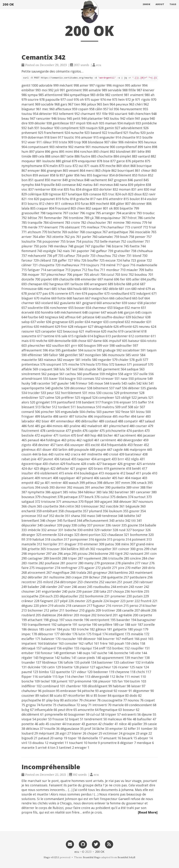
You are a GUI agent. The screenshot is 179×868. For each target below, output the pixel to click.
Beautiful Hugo (92, 857)
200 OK (8, 8)
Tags (173, 8)
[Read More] (148, 812)
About (160, 8)
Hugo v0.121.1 (51, 857)
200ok (146, 8)
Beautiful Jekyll (126, 857)
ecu (77, 852)
